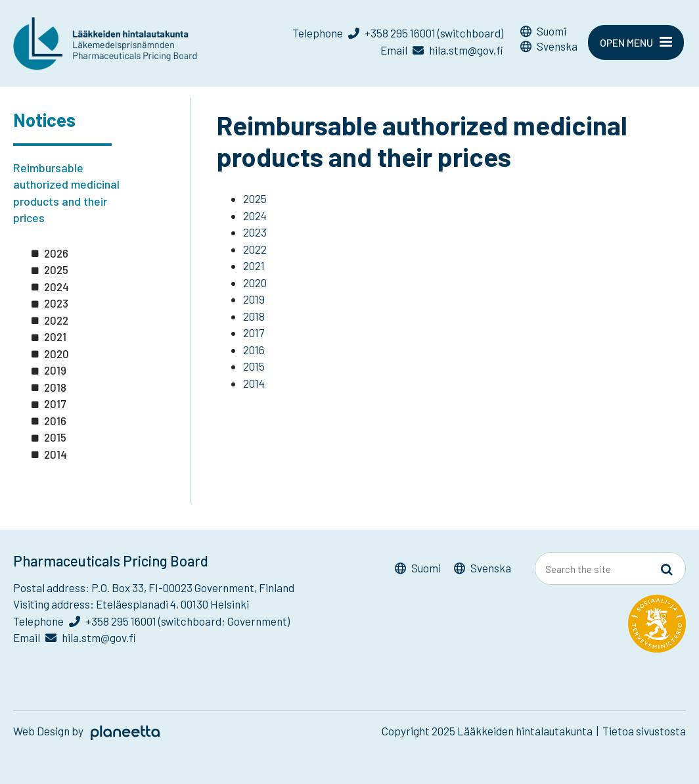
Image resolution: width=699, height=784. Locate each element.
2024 (56, 287)
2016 (55, 421)
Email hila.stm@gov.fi (442, 50)
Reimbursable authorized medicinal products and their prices (66, 193)
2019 (55, 370)
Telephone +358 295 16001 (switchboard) (398, 33)
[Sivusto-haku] (667, 569)
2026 (56, 253)
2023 (56, 303)
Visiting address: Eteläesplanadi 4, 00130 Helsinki (131, 604)
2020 (56, 354)
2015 (55, 437)
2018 (55, 387)
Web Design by (86, 731)
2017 (55, 404)
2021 (55, 336)
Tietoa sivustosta (644, 731)
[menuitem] (549, 33)
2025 (56, 269)
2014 (56, 454)
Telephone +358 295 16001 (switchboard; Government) (151, 621)
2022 (56, 320)
